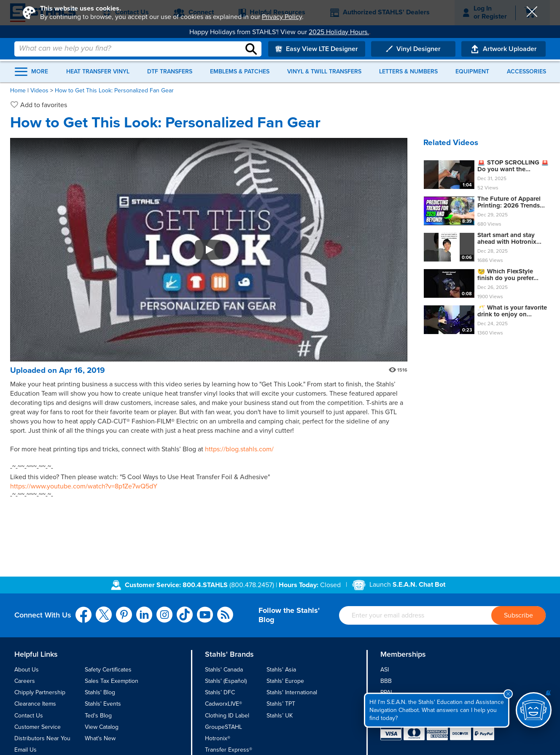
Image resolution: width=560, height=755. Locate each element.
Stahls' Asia (281, 670)
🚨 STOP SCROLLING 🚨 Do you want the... (513, 166)
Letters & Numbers (408, 72)
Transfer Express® (229, 750)
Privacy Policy (282, 17)
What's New (100, 738)
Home (18, 90)
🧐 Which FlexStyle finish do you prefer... (508, 275)
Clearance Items (35, 704)
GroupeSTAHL (223, 727)
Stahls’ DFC (220, 692)
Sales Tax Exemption (112, 681)
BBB (386, 681)
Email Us (26, 750)
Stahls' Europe (285, 681)
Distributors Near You (42, 738)
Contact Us (29, 716)
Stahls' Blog (100, 692)
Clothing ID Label (227, 716)
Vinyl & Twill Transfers (324, 72)
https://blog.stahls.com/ (239, 449)
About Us (27, 670)
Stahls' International (292, 692)
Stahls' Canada (224, 670)
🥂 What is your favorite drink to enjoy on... (512, 311)
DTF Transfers (170, 72)
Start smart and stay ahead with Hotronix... (509, 239)
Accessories (526, 72)
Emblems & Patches (240, 72)
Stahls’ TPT (281, 704)
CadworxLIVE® (223, 704)
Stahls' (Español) (226, 681)
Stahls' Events (103, 704)
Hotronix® (218, 738)
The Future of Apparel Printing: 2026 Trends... (511, 202)
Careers (25, 681)
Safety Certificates (108, 670)
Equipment (472, 72)
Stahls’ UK (280, 716)
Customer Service (38, 727)
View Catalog (102, 727)
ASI (385, 670)
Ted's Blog (98, 716)
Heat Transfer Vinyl (98, 72)
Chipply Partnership (40, 692)
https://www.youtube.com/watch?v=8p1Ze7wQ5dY (84, 486)
